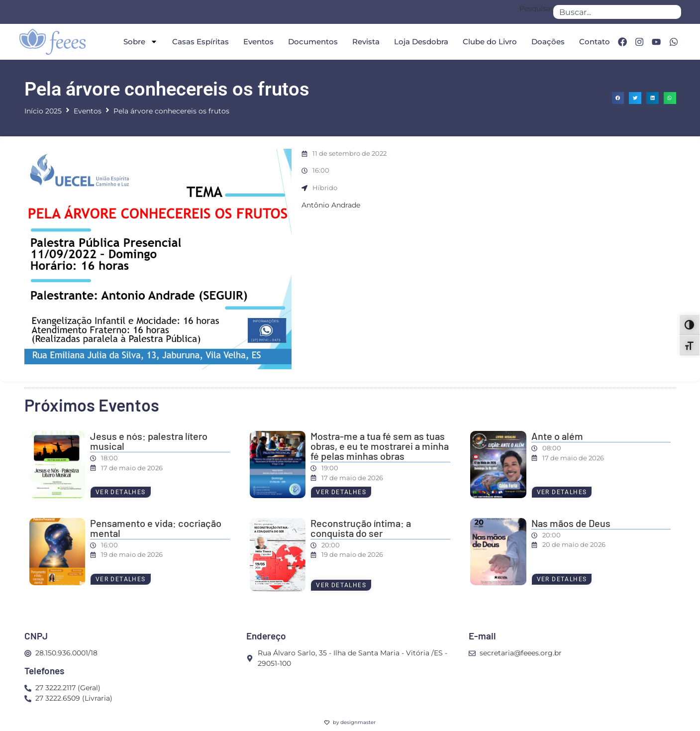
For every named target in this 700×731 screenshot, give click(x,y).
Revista (364, 42)
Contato (593, 42)
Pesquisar (536, 9)
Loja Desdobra (419, 42)
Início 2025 (43, 111)
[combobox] (617, 12)
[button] (618, 98)
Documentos (311, 42)
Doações (546, 42)
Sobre (139, 42)
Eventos (256, 42)
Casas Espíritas (199, 42)
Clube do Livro (488, 42)
